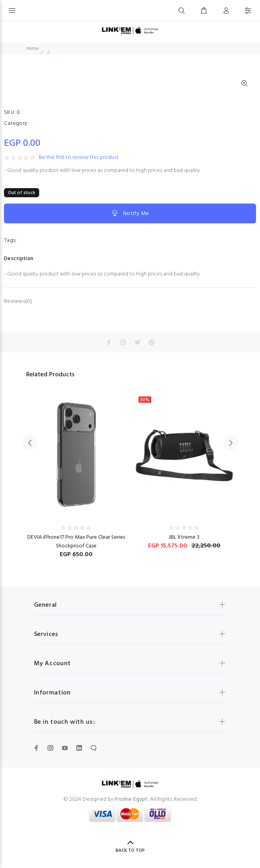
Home (32, 49)
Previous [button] (30, 443)
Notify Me (130, 213)
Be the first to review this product (79, 158)
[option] (76, 472)
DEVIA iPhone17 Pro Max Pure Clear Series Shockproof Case (76, 542)
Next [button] (231, 443)
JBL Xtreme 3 (184, 537)
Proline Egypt (131, 799)
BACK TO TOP (130, 851)
